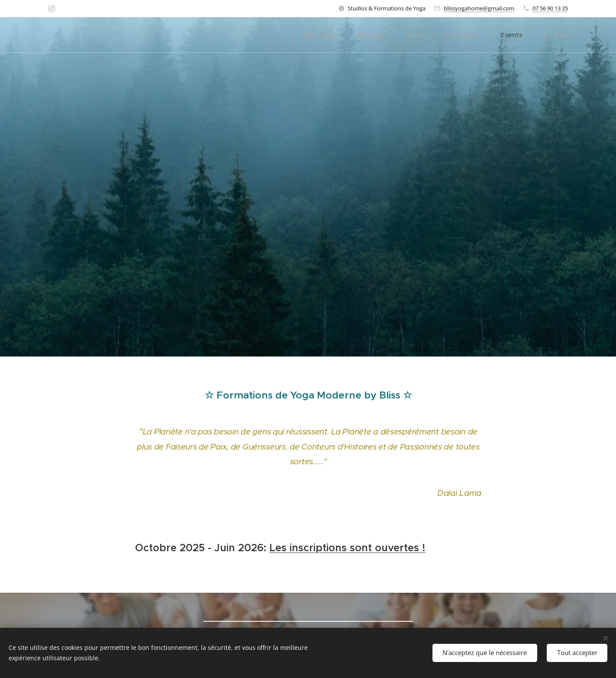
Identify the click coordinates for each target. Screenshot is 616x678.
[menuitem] (340, 35)
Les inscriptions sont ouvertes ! (347, 547)
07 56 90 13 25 (550, 8)
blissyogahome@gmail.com (479, 8)
